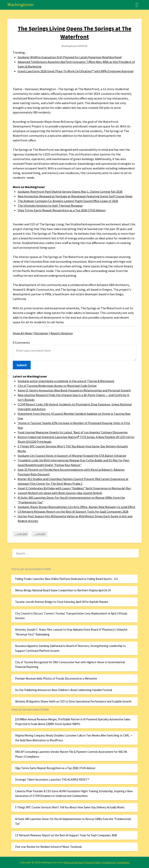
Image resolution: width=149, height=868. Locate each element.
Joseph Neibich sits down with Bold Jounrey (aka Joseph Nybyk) (60, 493)
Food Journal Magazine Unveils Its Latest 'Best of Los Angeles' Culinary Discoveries (73, 432)
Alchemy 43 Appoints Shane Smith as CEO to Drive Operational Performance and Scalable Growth (73, 701)
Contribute (123, 862)
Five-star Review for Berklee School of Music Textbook (48, 847)
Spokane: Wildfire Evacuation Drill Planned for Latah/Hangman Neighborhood (70, 57)
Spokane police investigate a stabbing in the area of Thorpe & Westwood (66, 381)
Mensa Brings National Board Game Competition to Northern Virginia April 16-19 (63, 590)
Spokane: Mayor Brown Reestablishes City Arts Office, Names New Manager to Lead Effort (77, 507)
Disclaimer (41, 333)
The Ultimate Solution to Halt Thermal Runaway (50, 206)
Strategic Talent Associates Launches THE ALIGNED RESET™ (52, 780)
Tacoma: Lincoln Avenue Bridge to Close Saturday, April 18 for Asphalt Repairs (62, 602)
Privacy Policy (93, 862)
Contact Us (109, 862)
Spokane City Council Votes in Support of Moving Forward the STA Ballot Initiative (72, 456)
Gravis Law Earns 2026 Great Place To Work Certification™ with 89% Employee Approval (76, 71)
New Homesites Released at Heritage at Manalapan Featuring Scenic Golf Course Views (75, 196)
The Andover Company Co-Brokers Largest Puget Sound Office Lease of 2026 (68, 201)
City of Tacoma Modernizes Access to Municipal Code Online (57, 386)
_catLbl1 (39, 534)
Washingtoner (21, 4)
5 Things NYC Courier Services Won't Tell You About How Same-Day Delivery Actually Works (70, 807)
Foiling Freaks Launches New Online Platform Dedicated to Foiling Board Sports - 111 (67, 579)
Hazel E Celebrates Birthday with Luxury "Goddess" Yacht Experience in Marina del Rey (74, 488)
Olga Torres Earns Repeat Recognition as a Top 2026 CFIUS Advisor (62, 210)
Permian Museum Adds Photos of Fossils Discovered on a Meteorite (56, 678)
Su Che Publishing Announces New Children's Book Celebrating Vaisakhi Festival (64, 690)
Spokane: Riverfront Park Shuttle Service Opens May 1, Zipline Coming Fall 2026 (70, 192)
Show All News (22, 333)
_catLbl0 (21, 534)
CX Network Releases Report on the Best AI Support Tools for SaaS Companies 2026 (73, 512)
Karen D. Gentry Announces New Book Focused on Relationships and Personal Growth (74, 390)
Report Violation (62, 333)
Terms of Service (73, 862)
